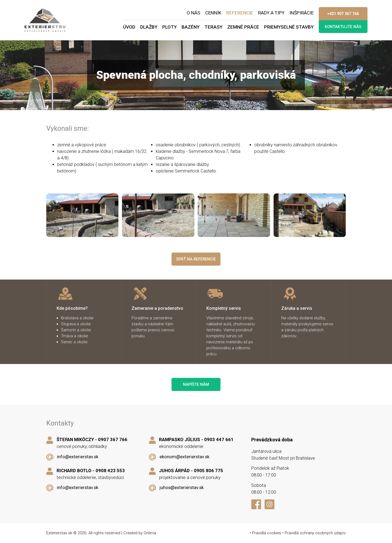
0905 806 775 (209, 471)
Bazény (191, 27)
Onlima (150, 533)
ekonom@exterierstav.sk (184, 457)
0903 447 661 (219, 440)
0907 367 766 (113, 440)
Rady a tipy (271, 13)
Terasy (213, 27)
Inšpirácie (301, 13)
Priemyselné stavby (289, 27)
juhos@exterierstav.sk (182, 488)
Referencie (240, 13)
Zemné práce (243, 27)
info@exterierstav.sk (78, 457)
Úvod (129, 27)
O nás (194, 13)
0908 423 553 (110, 471)
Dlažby (149, 27)
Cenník (213, 13)
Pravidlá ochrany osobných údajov (315, 533)
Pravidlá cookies (267, 533)
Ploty (169, 27)
